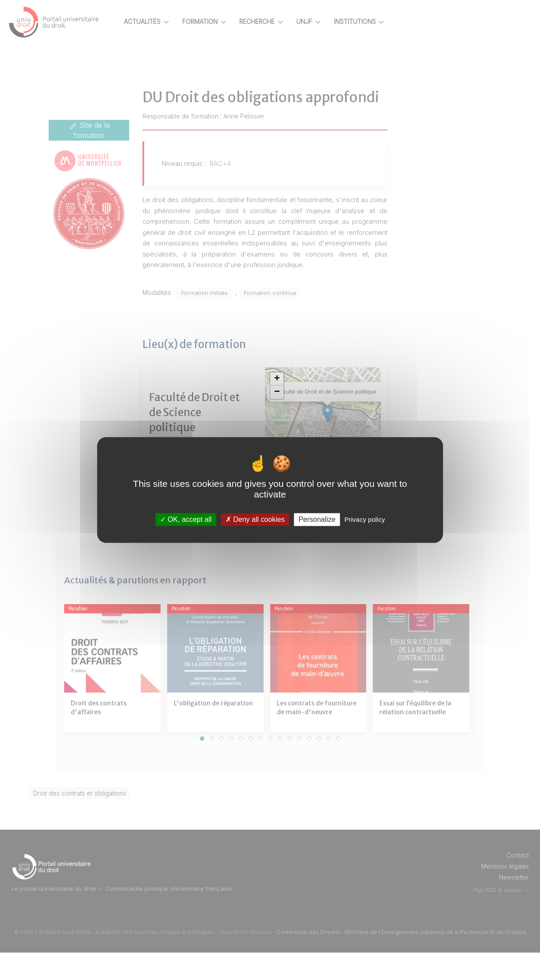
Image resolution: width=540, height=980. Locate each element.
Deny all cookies (255, 519)
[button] (293, 407)
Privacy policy (365, 519)
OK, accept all (186, 519)
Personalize (317, 519)
